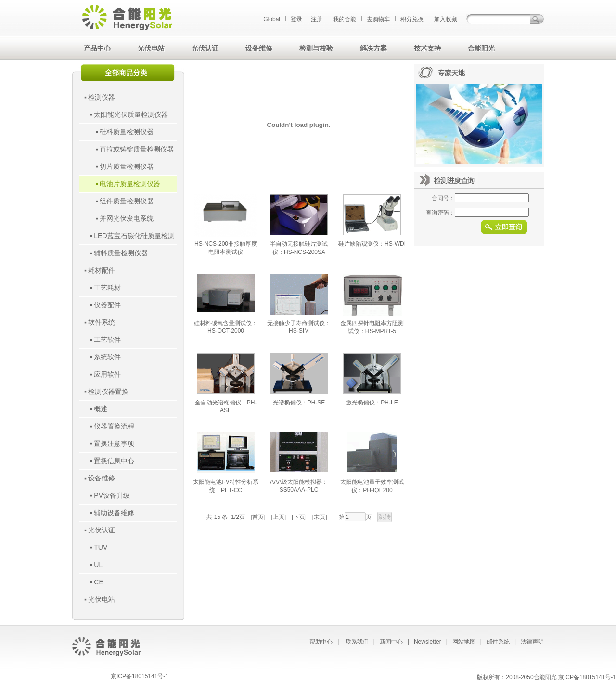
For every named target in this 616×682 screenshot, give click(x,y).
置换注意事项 (114, 443)
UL (98, 565)
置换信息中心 (114, 461)
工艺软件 (107, 340)
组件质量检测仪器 (127, 201)
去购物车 (378, 19)
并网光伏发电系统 (127, 218)
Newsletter (428, 642)
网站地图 (464, 642)
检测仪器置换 (108, 392)
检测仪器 (102, 97)
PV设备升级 (112, 495)
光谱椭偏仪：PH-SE (299, 403)
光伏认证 (102, 530)
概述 (101, 409)
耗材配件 (102, 270)
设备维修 (102, 478)
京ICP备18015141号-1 (140, 676)
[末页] (320, 517)
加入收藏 (446, 19)
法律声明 (532, 642)
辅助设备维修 (114, 513)
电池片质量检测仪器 (130, 184)
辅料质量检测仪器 (121, 253)
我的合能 (345, 19)
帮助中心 (321, 642)
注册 (317, 19)
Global (272, 19)
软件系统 (102, 322)
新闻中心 (391, 642)
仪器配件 (107, 305)
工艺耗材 (107, 288)
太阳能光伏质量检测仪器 (131, 114)
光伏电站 (102, 599)
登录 (296, 19)
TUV (101, 547)
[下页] (299, 517)
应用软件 (107, 374)
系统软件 (107, 357)
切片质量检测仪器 (127, 166)
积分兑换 (412, 19)
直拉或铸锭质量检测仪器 (137, 149)
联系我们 (357, 642)
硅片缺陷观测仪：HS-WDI (372, 244)
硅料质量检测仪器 (127, 132)
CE (98, 582)
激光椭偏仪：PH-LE (372, 403)
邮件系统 (498, 642)
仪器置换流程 (114, 426)
